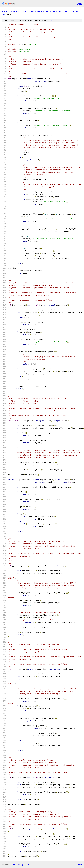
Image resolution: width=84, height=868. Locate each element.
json (80, 864)
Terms (27, 864)
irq (4, 15)
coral (5, 11)
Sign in (79, 4)
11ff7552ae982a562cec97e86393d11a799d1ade (44, 11)
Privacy (20, 864)
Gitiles (14, 864)
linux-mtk (14, 11)
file (50, 20)
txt (74, 864)
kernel (75, 11)
